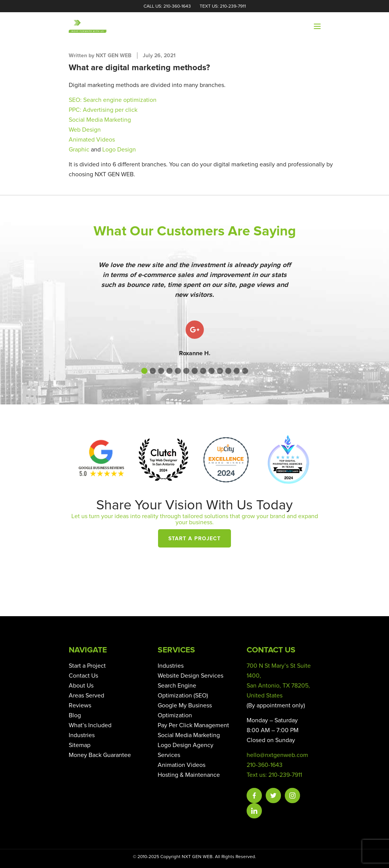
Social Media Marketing (189, 735)
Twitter (273, 796)
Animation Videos (182, 765)
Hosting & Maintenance (189, 775)
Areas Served (86, 696)
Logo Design (119, 150)
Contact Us (83, 676)
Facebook (254, 796)
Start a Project (194, 539)
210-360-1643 (265, 765)
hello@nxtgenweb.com (277, 755)
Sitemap (80, 745)
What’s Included (90, 725)
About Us (81, 686)
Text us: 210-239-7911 (274, 775)
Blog (75, 715)
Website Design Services (190, 676)
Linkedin (254, 811)
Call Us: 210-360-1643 (167, 6)
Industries (82, 735)
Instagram (292, 796)
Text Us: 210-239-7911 (223, 6)
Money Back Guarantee (100, 755)
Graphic (79, 150)
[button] (144, 371)
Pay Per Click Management (193, 725)
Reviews (80, 705)
